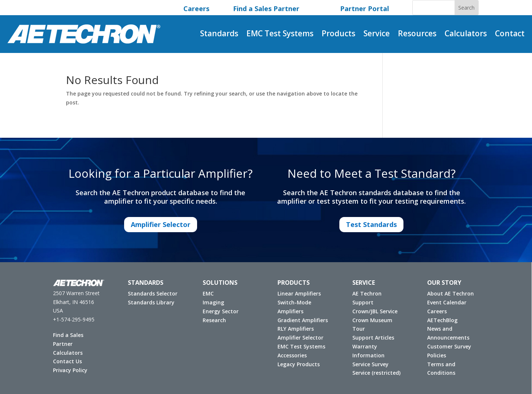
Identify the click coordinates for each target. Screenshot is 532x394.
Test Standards (371, 224)
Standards (219, 35)
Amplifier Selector (161, 224)
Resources (417, 35)
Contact (510, 35)
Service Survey (368, 364)
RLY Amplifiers (293, 329)
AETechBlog (440, 320)
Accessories (290, 355)
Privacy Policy (68, 370)
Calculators (466, 35)
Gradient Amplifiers (300, 320)
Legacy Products (296, 364)
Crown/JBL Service (373, 311)
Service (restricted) (374, 373)
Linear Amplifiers (297, 293)
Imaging (211, 302)
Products (338, 35)
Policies (434, 355)
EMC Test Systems (280, 35)
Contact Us (65, 361)
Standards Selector (150, 293)
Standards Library (149, 302)
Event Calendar (445, 302)
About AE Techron (448, 293)
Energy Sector (218, 311)
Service (377, 35)
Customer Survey (447, 346)
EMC (206, 293)
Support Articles (371, 338)
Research (212, 320)
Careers (435, 311)
